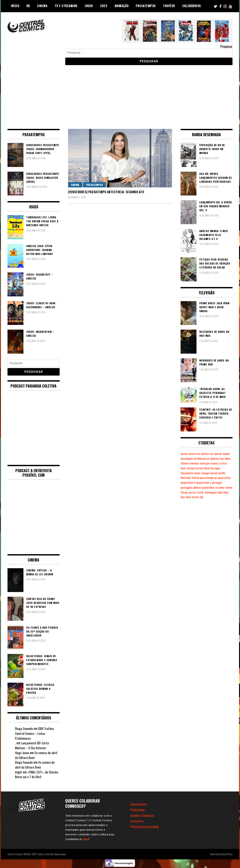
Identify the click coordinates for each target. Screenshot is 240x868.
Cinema (42, 6)
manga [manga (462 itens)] (207, 473)
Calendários (192, 6)
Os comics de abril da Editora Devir (36, 755)
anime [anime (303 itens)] (184, 454)
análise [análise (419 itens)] (206, 454)
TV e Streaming (66, 6)
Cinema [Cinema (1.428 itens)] (196, 463)
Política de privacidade (145, 827)
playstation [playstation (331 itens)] (226, 478)
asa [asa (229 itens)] (213, 454)
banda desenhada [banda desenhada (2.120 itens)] (191, 458)
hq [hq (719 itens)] (221, 468)
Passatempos (146, 6)
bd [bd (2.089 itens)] (204, 458)
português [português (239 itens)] (187, 487)
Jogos (89, 6)
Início (15, 6)
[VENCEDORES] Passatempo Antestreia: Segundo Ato (106, 192)
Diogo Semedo (24, 728)
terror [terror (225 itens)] (201, 492)
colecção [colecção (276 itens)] (217, 463)
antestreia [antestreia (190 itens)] (195, 454)
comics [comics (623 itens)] (227, 463)
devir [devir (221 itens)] (192, 468)
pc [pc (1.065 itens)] (217, 478)
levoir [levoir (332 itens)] (199, 473)
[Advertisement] (120, 94)
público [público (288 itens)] (197, 487)
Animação (122, 6)
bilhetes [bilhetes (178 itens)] (224, 458)
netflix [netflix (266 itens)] (224, 473)
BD (28, 6)
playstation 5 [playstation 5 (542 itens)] (205, 482)
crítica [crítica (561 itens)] (184, 468)
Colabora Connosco (142, 815)
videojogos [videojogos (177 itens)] (220, 492)
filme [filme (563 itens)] (216, 468)
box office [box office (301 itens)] (186, 463)
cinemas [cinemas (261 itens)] (207, 463)
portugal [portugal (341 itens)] (218, 482)
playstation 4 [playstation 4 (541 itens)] (188, 482)
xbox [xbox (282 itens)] (229, 492)
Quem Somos (138, 804)
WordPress (227, 854)
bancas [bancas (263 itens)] (221, 454)
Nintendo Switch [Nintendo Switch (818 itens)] (190, 478)
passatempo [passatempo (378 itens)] (208, 478)
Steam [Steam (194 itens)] (193, 492)
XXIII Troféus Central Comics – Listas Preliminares (35, 733)
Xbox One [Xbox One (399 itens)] (186, 497)
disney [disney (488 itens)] (199, 468)
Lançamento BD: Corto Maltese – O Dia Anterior (32, 745)
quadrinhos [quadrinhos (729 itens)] (209, 487)
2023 (104, 6)
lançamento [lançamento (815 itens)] (188, 473)
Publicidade (138, 810)
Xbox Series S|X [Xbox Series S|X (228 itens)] (201, 497)
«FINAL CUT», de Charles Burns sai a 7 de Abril (37, 774)
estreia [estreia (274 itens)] (208, 468)
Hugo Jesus (22, 753)
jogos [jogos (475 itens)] (227, 468)
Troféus (169, 6)
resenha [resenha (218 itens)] (221, 487)
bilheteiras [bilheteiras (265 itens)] (212, 458)
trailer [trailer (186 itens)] (209, 492)
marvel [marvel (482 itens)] (216, 473)
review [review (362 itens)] (184, 492)
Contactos (137, 821)
